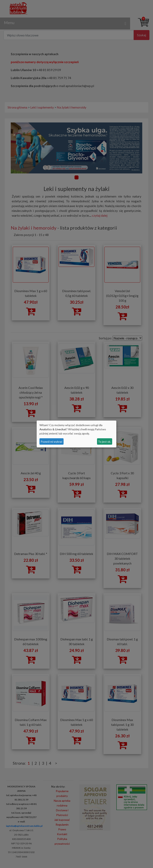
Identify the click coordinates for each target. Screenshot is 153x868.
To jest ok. (104, 442)
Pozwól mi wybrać (52, 442)
